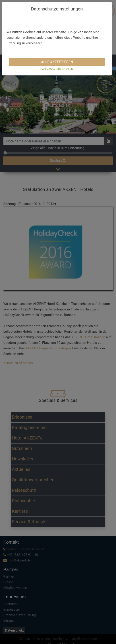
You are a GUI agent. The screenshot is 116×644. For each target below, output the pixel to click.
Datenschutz (66, 69)
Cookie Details (49, 69)
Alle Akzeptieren (57, 62)
